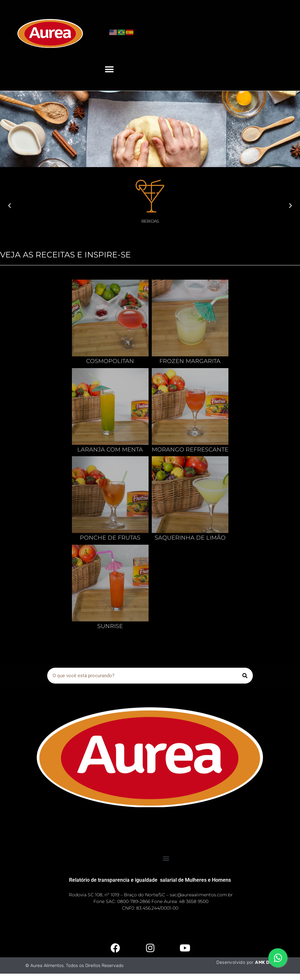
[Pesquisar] (245, 676)
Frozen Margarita (190, 361)
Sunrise (110, 626)
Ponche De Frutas (110, 538)
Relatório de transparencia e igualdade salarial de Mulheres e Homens (150, 880)
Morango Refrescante (190, 450)
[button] (109, 69)
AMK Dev (265, 962)
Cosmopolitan (110, 361)
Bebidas (150, 221)
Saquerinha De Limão (190, 538)
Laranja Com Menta (110, 450)
